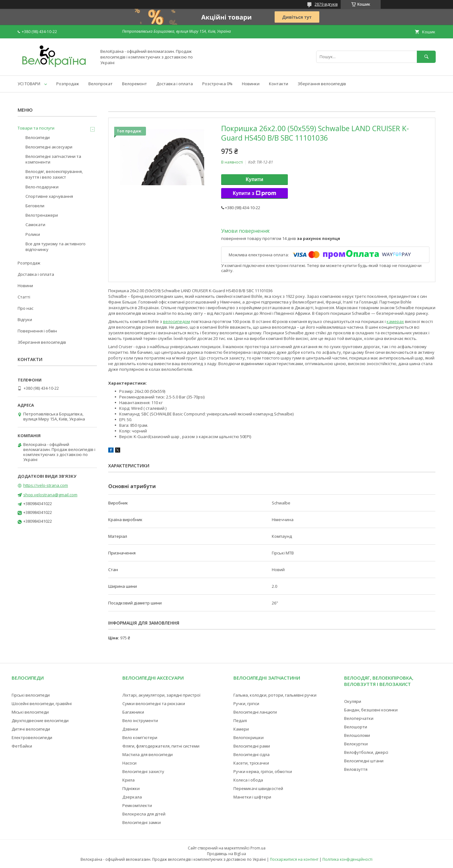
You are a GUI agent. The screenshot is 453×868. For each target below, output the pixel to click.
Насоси (129, 763)
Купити (254, 179)
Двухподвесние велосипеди (40, 721)
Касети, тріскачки (251, 763)
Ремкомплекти (137, 805)
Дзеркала (132, 797)
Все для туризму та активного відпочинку (56, 247)
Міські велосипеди (30, 712)
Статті (24, 297)
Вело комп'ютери (140, 737)
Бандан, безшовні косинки (371, 710)
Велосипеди (38, 137)
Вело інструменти (140, 721)
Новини (25, 286)
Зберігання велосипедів (322, 84)
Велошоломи (357, 735)
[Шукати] (426, 57)
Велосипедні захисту (143, 771)
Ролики (33, 234)
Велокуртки (356, 744)
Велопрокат (101, 84)
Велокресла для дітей (144, 814)
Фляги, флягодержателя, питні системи (161, 746)
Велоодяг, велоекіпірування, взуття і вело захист (54, 174)
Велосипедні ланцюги (255, 712)
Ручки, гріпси (246, 704)
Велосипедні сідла (252, 754)
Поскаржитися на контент (294, 859)
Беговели (35, 206)
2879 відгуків (326, 4)
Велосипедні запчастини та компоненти (53, 159)
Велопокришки (249, 737)
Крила (129, 780)
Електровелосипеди (32, 737)
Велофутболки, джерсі (366, 752)
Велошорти (356, 727)
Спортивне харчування (49, 196)
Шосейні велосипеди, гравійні (42, 704)
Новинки (251, 84)
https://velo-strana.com (46, 485)
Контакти (279, 84)
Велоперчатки (359, 718)
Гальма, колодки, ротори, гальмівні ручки (275, 695)
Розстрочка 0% (217, 84)
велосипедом (176, 321)
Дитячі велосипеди (31, 729)
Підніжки (131, 788)
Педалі (240, 721)
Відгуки (25, 320)
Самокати (35, 225)
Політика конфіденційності (347, 859)
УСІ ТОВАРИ (29, 84)
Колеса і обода (248, 780)
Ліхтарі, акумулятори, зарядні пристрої (161, 695)
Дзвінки (130, 729)
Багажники (133, 712)
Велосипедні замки (142, 822)
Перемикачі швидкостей (258, 788)
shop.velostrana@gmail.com (50, 495)
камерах (395, 321)
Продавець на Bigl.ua (226, 854)
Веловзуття (356, 769)
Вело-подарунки (42, 187)
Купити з (254, 193)
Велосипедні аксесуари (49, 147)
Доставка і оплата (175, 84)
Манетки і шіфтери (252, 797)
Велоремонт (134, 84)
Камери (241, 729)
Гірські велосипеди (31, 695)
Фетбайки (22, 746)
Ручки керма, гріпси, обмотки (263, 771)
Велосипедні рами (252, 746)
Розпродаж (68, 84)
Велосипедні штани (364, 761)
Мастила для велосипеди (148, 754)
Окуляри (353, 701)
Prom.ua (258, 848)
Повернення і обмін (37, 331)
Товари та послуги (36, 128)
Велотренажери (42, 215)
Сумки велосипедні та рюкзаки (154, 704)
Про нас (25, 308)
